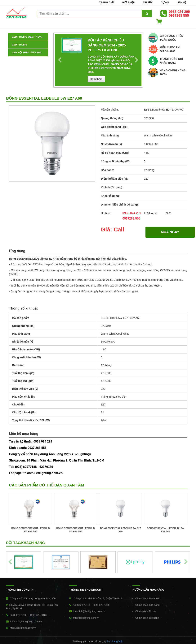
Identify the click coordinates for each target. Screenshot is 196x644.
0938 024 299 (179, 12)
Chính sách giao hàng (147, 605)
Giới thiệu (128, 2)
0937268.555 (131, 218)
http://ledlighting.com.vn (23, 628)
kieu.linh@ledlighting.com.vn (26, 621)
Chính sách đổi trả (145, 611)
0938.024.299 (132, 213)
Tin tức (148, 2)
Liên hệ (181, 2)
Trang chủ (107, 2)
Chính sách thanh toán (148, 598)
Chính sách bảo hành (147, 618)
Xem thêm (96, 79)
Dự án (165, 2)
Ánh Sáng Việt (115, 641)
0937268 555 (179, 16)
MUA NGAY (170, 232)
